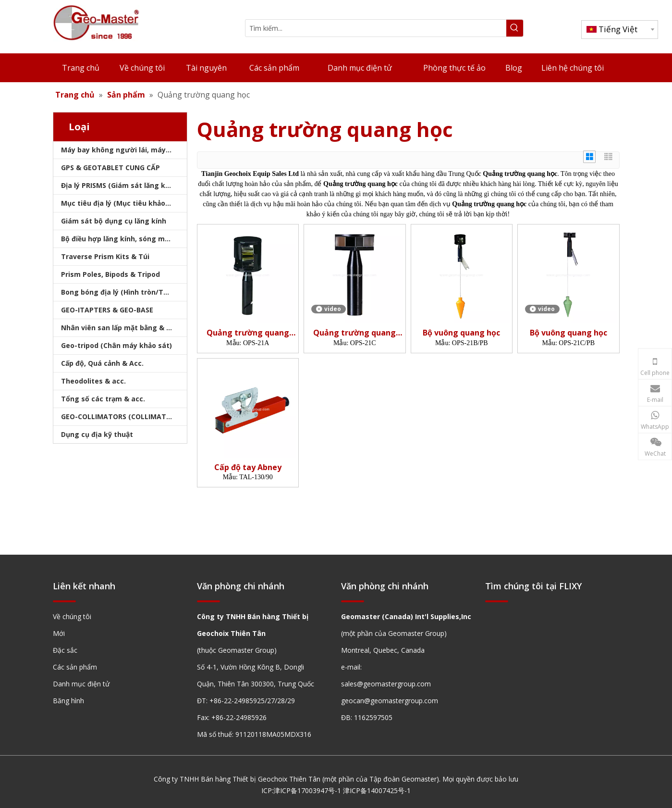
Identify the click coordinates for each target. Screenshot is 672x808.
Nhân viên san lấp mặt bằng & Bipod (123, 328)
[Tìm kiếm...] (376, 28)
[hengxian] (64, 601)
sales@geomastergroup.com (386, 684)
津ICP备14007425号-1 (377, 790)
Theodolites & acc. (93, 381)
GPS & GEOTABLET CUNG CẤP (110, 168)
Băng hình (68, 701)
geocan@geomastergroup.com (390, 701)
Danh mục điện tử (81, 684)
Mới (59, 633)
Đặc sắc (65, 650)
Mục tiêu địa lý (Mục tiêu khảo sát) (121, 203)
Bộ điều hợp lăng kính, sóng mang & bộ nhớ (124, 239)
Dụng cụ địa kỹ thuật (97, 434)
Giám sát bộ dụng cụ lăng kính (114, 221)
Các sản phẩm (75, 667)
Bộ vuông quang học (461, 333)
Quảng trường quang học (248, 333)
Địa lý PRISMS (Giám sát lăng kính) (120, 185)
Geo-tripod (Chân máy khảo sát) (116, 345)
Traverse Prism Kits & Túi (105, 256)
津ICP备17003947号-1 (307, 790)
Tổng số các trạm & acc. (103, 399)
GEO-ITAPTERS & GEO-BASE (107, 310)
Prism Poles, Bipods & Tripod (110, 274)
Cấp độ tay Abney (248, 467)
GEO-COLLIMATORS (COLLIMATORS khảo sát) (124, 416)
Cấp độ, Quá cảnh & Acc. (102, 363)
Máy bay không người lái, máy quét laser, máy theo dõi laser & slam (124, 150)
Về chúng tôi (72, 616)
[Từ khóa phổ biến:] (515, 28)
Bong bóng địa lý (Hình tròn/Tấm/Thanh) (124, 292)
